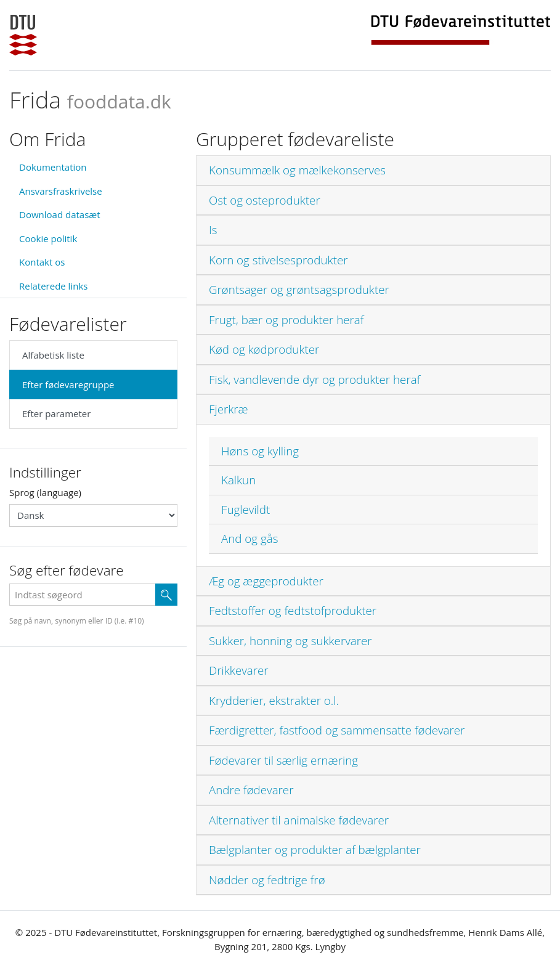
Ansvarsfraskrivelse (61, 191)
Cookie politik (48, 238)
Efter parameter (56, 413)
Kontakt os (42, 262)
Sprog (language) (45, 492)
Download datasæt (60, 214)
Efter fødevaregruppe (68, 384)
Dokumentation (53, 167)
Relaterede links (53, 286)
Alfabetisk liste (53, 355)
